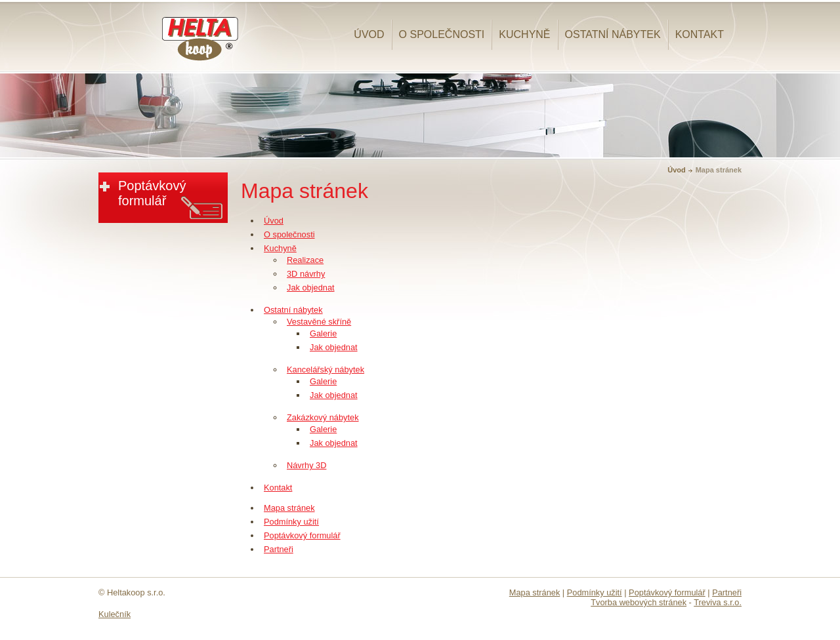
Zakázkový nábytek (323, 417)
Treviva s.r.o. (718, 602)
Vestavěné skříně (319, 322)
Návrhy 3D (306, 465)
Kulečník (115, 614)
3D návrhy (306, 274)
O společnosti (442, 34)
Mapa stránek (289, 508)
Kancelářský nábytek (325, 370)
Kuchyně (524, 34)
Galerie (323, 333)
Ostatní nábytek (613, 34)
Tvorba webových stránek (639, 602)
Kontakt (700, 34)
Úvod (369, 34)
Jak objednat (311, 288)
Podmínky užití (291, 522)
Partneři (279, 549)
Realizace (305, 260)
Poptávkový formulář (302, 535)
